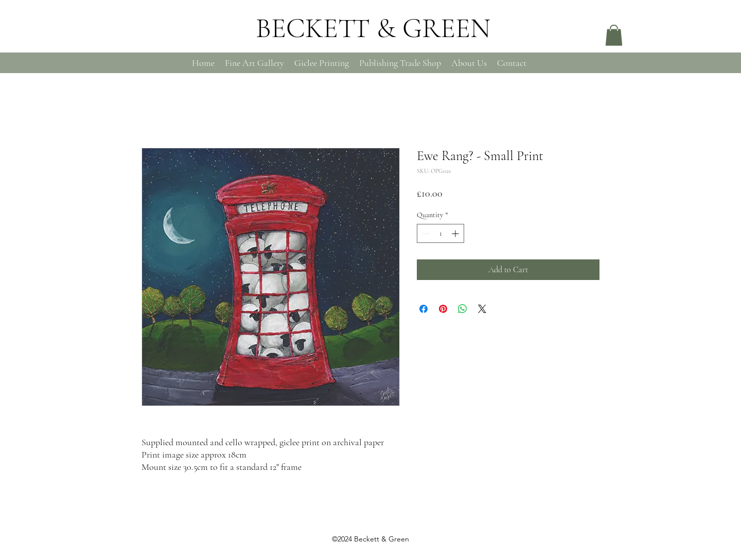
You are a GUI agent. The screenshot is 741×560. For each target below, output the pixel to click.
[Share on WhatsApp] (463, 309)
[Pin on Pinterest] (443, 309)
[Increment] (456, 233)
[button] (614, 35)
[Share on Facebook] (424, 309)
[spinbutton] (440, 233)
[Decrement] (425, 233)
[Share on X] (482, 309)
